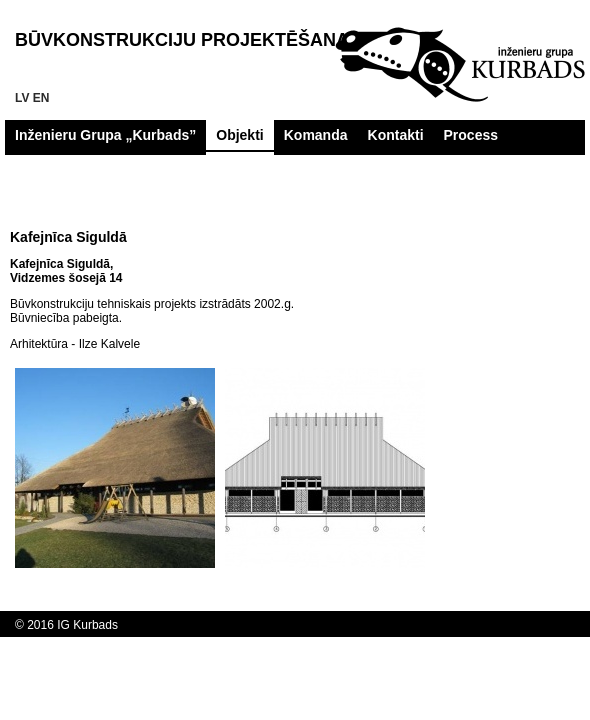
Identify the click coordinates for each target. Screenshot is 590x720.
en (41, 98)
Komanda (316, 135)
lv (22, 98)
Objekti (239, 135)
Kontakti (396, 135)
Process (471, 135)
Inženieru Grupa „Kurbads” (105, 135)
